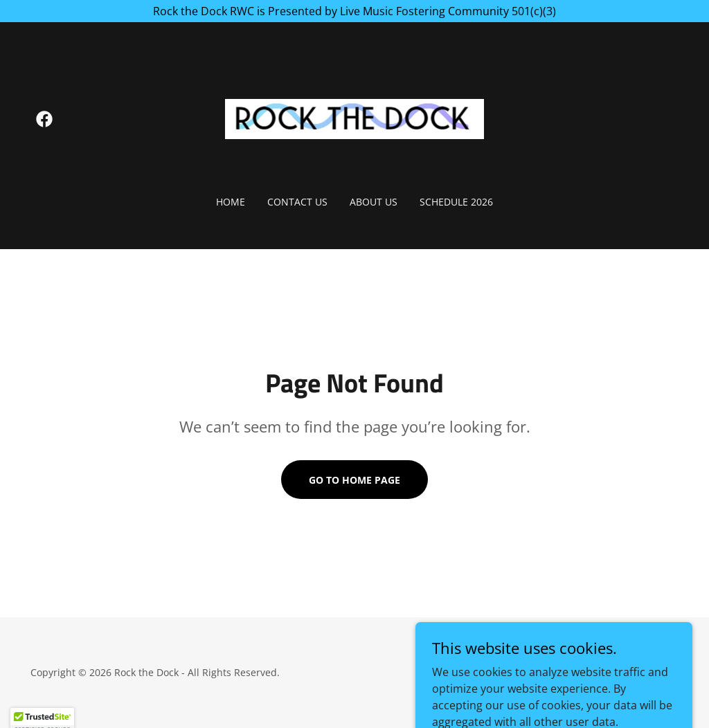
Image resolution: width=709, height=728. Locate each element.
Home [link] (231, 202)
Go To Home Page (354, 480)
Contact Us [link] (297, 202)
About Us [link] (374, 202)
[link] (44, 119)
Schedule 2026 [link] (456, 202)
